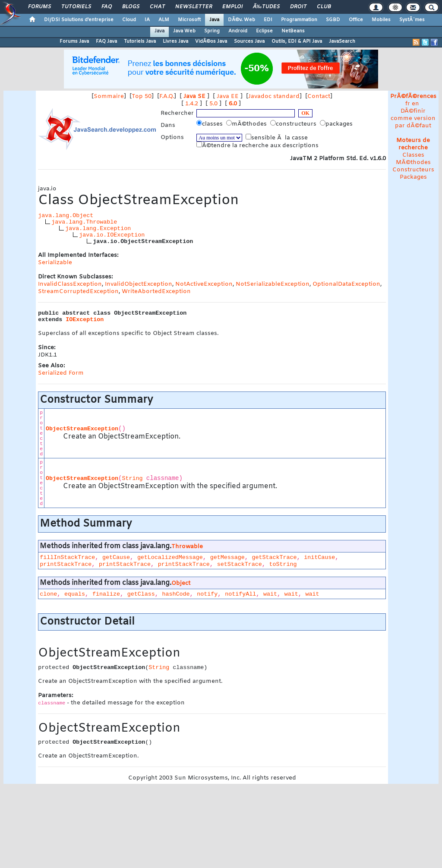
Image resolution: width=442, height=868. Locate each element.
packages (337, 124)
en (415, 104)
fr (408, 104)
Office (356, 20)
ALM (164, 20)
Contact (319, 96)
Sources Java (249, 41)
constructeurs (294, 124)
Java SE (194, 96)
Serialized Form (61, 373)
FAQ (107, 7)
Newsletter (194, 7)
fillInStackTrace (67, 557)
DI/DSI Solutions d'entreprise (79, 20)
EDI (268, 20)
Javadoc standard (274, 96)
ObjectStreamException (82, 429)
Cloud (129, 20)
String (132, 478)
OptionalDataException (346, 284)
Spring (212, 31)
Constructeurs (413, 170)
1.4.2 (192, 104)
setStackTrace (240, 564)
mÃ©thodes (247, 124)
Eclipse (264, 31)
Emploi (232, 7)
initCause (319, 557)
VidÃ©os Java (211, 41)
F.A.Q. (167, 96)
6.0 (233, 104)
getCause (116, 557)
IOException (85, 320)
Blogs (131, 7)
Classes (413, 155)
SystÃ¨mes (412, 20)
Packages (413, 177)
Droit (298, 7)
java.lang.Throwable (84, 222)
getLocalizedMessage (170, 557)
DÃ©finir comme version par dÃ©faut (413, 118)
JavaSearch (342, 41)
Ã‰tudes (266, 7)
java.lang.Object (66, 216)
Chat (157, 7)
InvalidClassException (70, 284)
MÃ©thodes (413, 163)
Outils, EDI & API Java (297, 41)
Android (238, 31)
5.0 (213, 104)
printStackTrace (66, 564)
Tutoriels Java (140, 41)
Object (181, 583)
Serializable (55, 263)
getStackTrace (274, 557)
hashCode (176, 594)
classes (210, 124)
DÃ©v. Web (242, 20)
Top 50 (142, 96)
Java (214, 20)
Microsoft (189, 20)
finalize (106, 594)
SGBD (333, 20)
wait (270, 594)
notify (207, 594)
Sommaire (109, 96)
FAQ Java (106, 41)
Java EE (228, 96)
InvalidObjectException (139, 284)
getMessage (227, 557)
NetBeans (293, 31)
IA (147, 20)
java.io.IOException (112, 235)
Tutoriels (76, 7)
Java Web (184, 31)
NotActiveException (204, 284)
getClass (141, 594)
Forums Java (74, 41)
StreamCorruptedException (78, 292)
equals (75, 594)
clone (48, 594)
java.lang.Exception (98, 229)
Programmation (299, 20)
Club (324, 7)
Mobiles (381, 20)
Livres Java (175, 41)
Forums (39, 7)
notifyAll (240, 594)
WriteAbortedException (156, 292)
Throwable (187, 547)
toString (283, 564)
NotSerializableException (273, 284)
